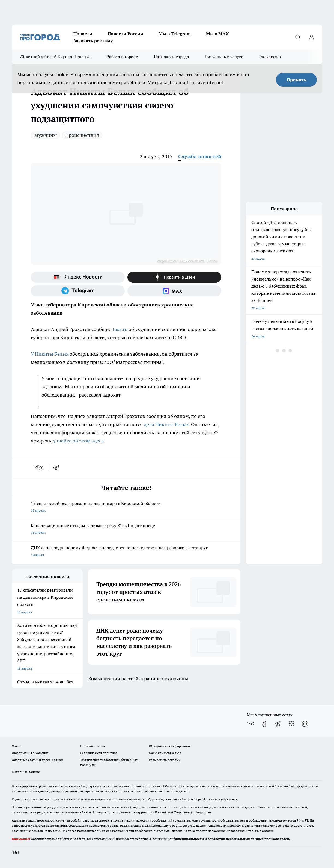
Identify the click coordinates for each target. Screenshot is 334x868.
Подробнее (203, 812)
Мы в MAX (217, 34)
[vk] (39, 468)
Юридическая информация (170, 746)
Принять (296, 80)
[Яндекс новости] (78, 277)
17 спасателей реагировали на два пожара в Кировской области (126, 507)
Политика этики (93, 746)
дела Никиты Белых (166, 424)
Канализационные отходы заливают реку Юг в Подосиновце (126, 529)
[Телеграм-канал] (78, 291)
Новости (83, 34)
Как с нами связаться (165, 753)
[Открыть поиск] (298, 37)
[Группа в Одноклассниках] (264, 724)
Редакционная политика (99, 753)
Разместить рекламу (165, 760)
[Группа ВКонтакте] (250, 724)
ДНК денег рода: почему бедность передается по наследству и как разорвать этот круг (126, 552)
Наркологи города (172, 57)
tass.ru (120, 329)
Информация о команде (30, 753)
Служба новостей (200, 156)
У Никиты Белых (50, 354)
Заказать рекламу (93, 41)
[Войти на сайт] (311, 37)
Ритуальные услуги (224, 57)
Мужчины (45, 135)
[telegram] (58, 468)
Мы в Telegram (175, 34)
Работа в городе (122, 57)
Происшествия (82, 135)
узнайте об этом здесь (78, 441)
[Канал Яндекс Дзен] (174, 277)
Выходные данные (26, 772)
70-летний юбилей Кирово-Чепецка (55, 57)
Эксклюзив (270, 57)
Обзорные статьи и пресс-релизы (38, 760)
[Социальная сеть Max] (174, 291)
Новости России (125, 34)
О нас (16, 746)
